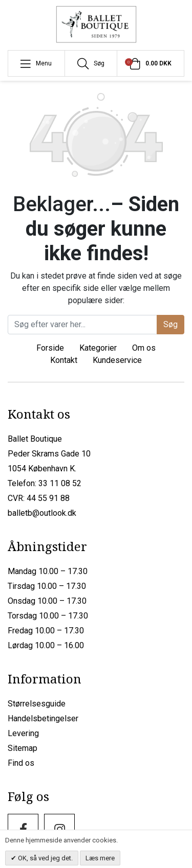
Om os (144, 348)
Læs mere (100, 858)
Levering (23, 733)
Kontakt (64, 360)
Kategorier (98, 348)
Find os (21, 763)
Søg (170, 324)
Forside (50, 348)
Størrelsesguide (37, 704)
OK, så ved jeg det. (45, 858)
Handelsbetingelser (43, 718)
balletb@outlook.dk (42, 513)
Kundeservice (117, 360)
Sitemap (23, 748)
